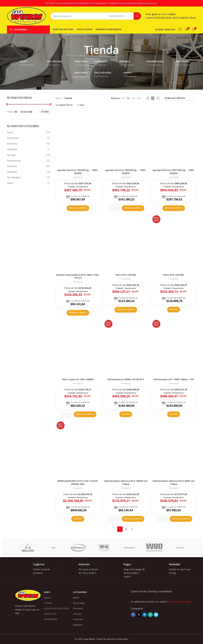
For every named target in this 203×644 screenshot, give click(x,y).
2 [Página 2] (126, 529)
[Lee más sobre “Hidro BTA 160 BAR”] (174, 310)
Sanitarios (12, 172)
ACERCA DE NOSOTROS (56, 608)
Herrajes (11, 155)
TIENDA (48, 603)
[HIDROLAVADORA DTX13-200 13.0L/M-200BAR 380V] (78, 449)
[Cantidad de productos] (114, 208)
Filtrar (45, 112)
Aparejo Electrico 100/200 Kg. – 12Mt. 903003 (78, 172)
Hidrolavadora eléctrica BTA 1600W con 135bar (126, 482)
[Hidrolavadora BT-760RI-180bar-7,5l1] (174, 348)
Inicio (58, 98)
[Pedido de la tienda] (180, 98)
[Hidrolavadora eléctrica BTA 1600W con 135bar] (126, 449)
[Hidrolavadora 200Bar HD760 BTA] (126, 348)
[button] (78, 208)
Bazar (10, 132)
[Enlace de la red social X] (139, 615)
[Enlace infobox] (36, 570)
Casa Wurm (89, 639)
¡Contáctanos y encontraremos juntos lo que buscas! (132, 3)
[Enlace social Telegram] (156, 615)
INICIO (47, 598)
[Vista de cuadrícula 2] (148, 98)
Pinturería (12, 166)
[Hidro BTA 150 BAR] (126, 243)
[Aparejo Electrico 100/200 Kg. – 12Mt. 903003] (78, 138)
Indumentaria (14, 161)
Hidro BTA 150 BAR (126, 275)
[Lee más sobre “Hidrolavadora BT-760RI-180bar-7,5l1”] (174, 414)
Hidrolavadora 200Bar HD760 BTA (126, 379)
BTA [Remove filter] (82, 105)
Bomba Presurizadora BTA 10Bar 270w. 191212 (78, 276)
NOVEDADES (51, 619)
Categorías (80, 592)
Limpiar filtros (65, 105)
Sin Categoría (14, 177)
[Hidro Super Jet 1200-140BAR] (78, 348)
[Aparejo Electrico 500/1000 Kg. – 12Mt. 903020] (174, 138)
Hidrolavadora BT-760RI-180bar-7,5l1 (174, 379)
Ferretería (12, 144)
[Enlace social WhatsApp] (150, 615)
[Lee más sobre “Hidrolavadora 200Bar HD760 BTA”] (126, 414)
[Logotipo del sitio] (26, 16)
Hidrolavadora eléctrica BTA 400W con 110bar (174, 482)
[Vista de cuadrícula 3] (153, 98)
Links (47, 592)
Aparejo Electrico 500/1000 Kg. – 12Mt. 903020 (174, 172)
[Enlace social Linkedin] (145, 615)
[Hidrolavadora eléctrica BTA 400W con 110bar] (174, 449)
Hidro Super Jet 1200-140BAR (78, 379)
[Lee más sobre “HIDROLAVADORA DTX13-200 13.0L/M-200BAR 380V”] (78, 519)
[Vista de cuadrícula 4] (158, 98)
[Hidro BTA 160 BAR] (174, 243)
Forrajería (12, 149)
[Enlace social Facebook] (133, 615)
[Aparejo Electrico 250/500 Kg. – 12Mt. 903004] (126, 138)
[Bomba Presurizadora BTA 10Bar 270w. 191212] (78, 243)
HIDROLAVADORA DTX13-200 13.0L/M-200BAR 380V (78, 482)
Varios (10, 183)
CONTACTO (50, 614)
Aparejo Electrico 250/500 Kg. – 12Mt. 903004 (126, 172)
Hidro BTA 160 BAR (174, 275)
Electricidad (13, 138)
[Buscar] (96, 16)
